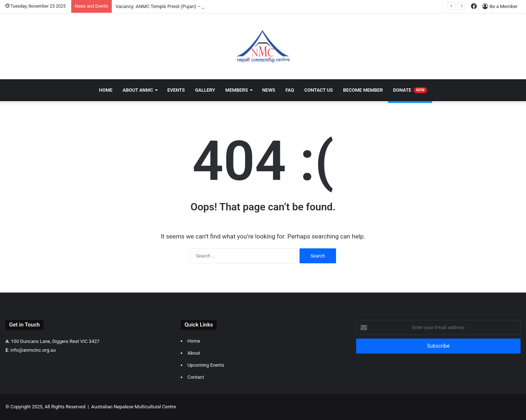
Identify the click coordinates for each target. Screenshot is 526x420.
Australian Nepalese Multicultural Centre (134, 407)
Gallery (205, 90)
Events (176, 90)
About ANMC (138, 90)
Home (106, 90)
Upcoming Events (206, 365)
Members (237, 90)
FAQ (290, 90)
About (194, 353)
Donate (410, 90)
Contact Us (319, 90)
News (269, 90)
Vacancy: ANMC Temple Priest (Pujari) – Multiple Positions (178, 6)
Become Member (363, 90)
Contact (196, 377)
